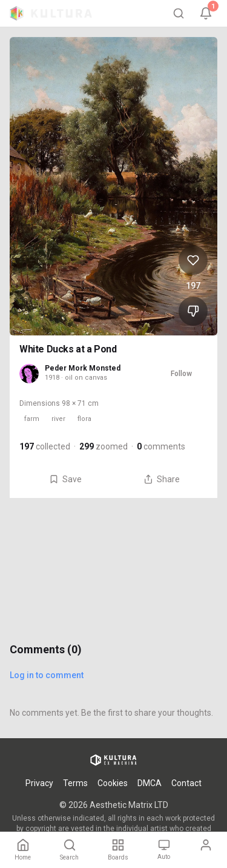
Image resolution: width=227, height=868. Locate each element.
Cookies (113, 783)
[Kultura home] (51, 13)
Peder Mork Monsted (83, 368)
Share (162, 479)
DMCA (150, 783)
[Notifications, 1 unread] (206, 13)
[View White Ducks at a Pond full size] (113, 186)
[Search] (179, 13)
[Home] (23, 850)
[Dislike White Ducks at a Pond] (193, 311)
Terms (75, 783)
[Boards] (118, 850)
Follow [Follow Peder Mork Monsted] (181, 374)
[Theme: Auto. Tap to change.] (164, 850)
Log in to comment (47, 675)
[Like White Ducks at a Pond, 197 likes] (193, 260)
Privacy (39, 783)
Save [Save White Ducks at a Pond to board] (65, 479)
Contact (186, 783)
